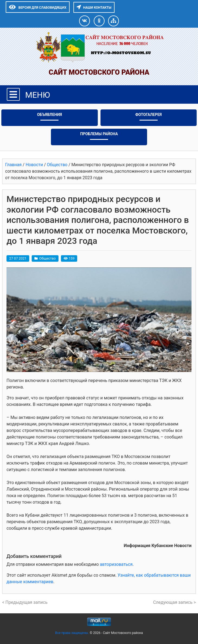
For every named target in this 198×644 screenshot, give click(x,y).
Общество (48, 258)
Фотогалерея (148, 115)
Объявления (50, 115)
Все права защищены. (72, 633)
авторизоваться (116, 564)
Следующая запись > (174, 602)
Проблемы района (99, 134)
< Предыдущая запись (25, 602)
